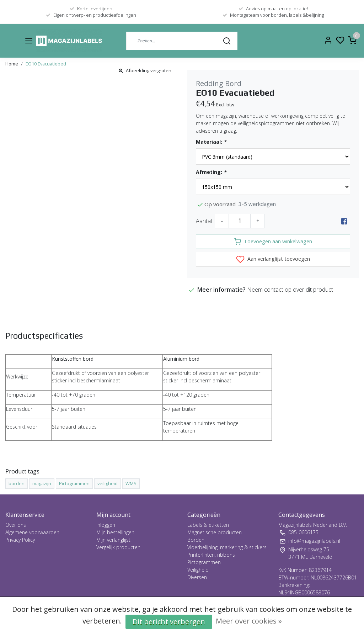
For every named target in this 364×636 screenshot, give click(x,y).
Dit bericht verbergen (169, 622)
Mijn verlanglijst (113, 540)
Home (12, 64)
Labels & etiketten (208, 525)
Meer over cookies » (249, 621)
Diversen (197, 577)
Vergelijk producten (118, 547)
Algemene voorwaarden (32, 532)
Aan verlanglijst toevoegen (273, 259)
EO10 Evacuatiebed (46, 64)
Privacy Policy (20, 540)
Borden (196, 540)
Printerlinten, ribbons (211, 555)
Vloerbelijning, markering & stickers (227, 547)
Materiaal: (211, 142)
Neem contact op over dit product (290, 290)
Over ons (16, 525)
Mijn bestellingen (115, 532)
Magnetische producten (215, 532)
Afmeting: (211, 172)
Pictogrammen (204, 562)
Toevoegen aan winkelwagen (273, 242)
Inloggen (106, 525)
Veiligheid (198, 570)
